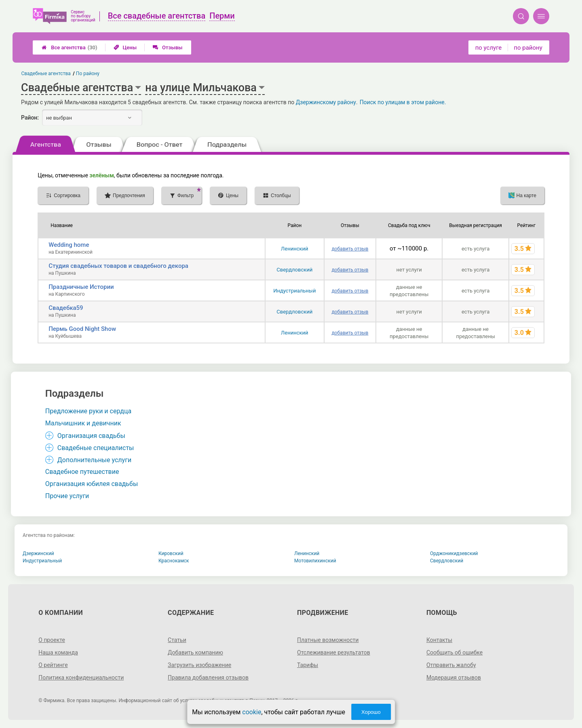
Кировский (171, 553)
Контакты (439, 640)
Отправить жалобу (451, 665)
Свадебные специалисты (96, 448)
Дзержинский (38, 553)
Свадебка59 (66, 308)
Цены (125, 47)
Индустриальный (294, 291)
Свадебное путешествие (82, 472)
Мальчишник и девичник (83, 423)
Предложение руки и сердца (88, 411)
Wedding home (69, 245)
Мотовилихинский (315, 561)
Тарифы (308, 665)
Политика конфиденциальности (81, 678)
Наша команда (58, 652)
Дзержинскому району (326, 102)
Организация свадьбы (91, 436)
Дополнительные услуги (94, 460)
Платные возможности (328, 640)
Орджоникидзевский (454, 553)
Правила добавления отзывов (208, 678)
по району (528, 48)
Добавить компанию (195, 652)
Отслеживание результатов (334, 652)
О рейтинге (53, 665)
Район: (30, 118)
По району (88, 74)
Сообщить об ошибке (454, 652)
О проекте (52, 640)
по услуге (489, 48)
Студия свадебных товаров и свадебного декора (118, 266)
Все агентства (69, 47)
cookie (252, 712)
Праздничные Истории (81, 287)
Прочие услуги (67, 496)
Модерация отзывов (454, 678)
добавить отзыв (350, 249)
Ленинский (294, 249)
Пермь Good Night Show (82, 329)
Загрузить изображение (199, 665)
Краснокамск (174, 561)
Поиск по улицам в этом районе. (403, 102)
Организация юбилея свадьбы (92, 484)
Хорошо (371, 712)
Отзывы (168, 47)
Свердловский (294, 270)
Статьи (177, 640)
